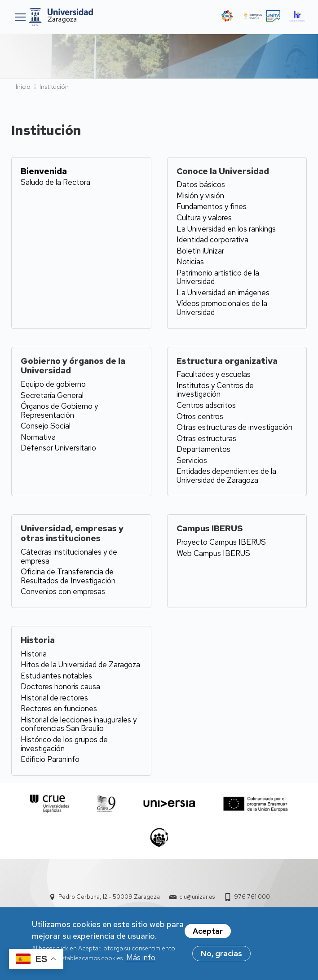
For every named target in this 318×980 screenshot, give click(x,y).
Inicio (23, 87)
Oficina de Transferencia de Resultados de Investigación (68, 576)
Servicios (192, 460)
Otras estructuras (206, 438)
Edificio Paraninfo (50, 759)
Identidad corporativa (212, 240)
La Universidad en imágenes (223, 293)
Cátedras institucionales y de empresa (69, 556)
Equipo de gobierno (53, 384)
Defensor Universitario (58, 448)
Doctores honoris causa (60, 687)
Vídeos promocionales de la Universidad (222, 308)
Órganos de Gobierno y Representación (59, 411)
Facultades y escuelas (214, 374)
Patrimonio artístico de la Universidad (218, 277)
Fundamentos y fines (212, 206)
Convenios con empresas (63, 591)
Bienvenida (44, 171)
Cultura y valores (204, 218)
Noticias (190, 262)
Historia (34, 654)
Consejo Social (46, 426)
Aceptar (208, 932)
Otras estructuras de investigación (234, 427)
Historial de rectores (54, 698)
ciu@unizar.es (197, 897)
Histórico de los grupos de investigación (64, 744)
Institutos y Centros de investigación (215, 390)
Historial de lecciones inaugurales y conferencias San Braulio (79, 724)
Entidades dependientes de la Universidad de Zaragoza (226, 476)
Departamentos (203, 449)
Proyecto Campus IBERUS (221, 542)
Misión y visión (200, 196)
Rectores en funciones (59, 709)
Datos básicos (201, 184)
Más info (141, 958)
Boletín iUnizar (200, 251)
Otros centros (200, 416)
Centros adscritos (206, 405)
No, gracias (221, 954)
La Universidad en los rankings (226, 229)
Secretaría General (52, 395)
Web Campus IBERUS (213, 553)
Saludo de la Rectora (55, 182)
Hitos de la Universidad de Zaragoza (80, 665)
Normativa (38, 437)
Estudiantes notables (56, 676)
